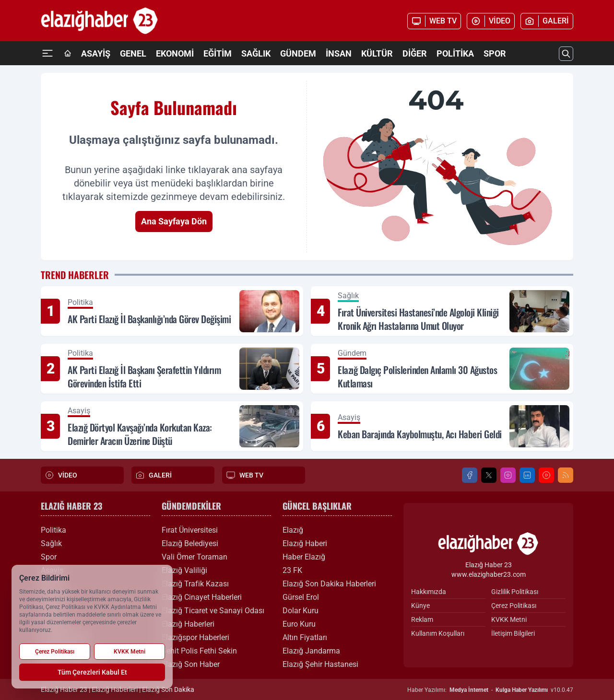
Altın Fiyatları (305, 637)
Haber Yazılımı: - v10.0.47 (490, 690)
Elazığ (293, 530)
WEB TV (245, 475)
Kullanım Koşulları (438, 633)
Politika (455, 53)
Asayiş (96, 53)
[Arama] (566, 54)
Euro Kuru (299, 624)
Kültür (377, 53)
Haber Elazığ (304, 557)
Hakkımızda (429, 592)
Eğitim (218, 53)
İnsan (339, 53)
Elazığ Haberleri (188, 624)
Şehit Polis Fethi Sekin (199, 651)
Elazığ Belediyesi (190, 543)
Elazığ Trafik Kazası (195, 584)
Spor (495, 53)
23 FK (292, 570)
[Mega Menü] (47, 53)
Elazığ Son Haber (191, 664)
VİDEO (61, 475)
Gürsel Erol (301, 597)
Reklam (422, 619)
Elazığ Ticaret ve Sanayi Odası (213, 611)
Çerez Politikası (514, 606)
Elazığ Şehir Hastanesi (320, 664)
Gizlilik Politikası (515, 592)
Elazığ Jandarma (311, 651)
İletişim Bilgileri (513, 633)
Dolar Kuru (301, 611)
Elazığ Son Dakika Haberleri (329, 584)
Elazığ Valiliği (184, 570)
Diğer (415, 53)
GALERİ (153, 475)
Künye (420, 606)
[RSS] (566, 475)
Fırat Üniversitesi (190, 530)
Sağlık (256, 53)
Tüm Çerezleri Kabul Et (92, 672)
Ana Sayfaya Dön (174, 221)
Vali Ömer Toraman (195, 557)
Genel (133, 53)
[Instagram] (508, 475)
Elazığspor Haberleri (195, 637)
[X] (489, 475)
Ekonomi (175, 53)
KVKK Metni (509, 619)
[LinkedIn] (527, 475)
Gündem (298, 53)
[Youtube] (546, 475)
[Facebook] (470, 475)
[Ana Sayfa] (68, 54)
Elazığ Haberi (305, 543)
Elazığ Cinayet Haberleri (202, 597)
